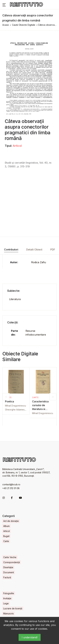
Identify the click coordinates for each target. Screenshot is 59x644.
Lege (6, 603)
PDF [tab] (53, 249)
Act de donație (11, 521)
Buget (6, 536)
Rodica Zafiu (39, 262)
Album (6, 526)
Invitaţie (7, 598)
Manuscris (8, 614)
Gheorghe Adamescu (16, 410)
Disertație (8, 567)
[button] (4, 5)
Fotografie (9, 593)
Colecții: (13, 322)
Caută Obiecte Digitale (24, 25)
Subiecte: (14, 291)
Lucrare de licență (13, 608)
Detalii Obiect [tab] (34, 249)
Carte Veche (10, 557)
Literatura (15, 299)
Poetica (10, 401)
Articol (17, 146)
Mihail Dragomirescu (15, 406)
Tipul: (8, 146)
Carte (35, 397)
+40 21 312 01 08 (11, 488)
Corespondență (12, 562)
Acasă (6, 25)
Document (9, 572)
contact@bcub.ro (11, 484)
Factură (7, 577)
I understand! (30, 637)
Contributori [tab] (11, 249)
